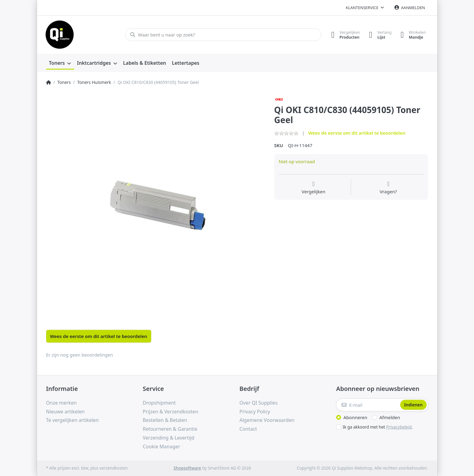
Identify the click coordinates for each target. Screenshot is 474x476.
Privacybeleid (399, 427)
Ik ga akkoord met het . (378, 427)
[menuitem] (60, 63)
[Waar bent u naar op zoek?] (223, 35)
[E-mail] (368, 405)
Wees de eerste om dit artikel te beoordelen (357, 133)
